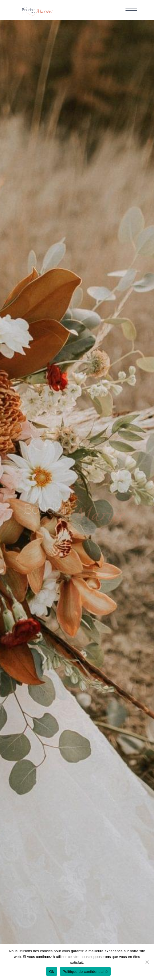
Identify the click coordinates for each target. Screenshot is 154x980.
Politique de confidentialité (85, 972)
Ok (51, 972)
